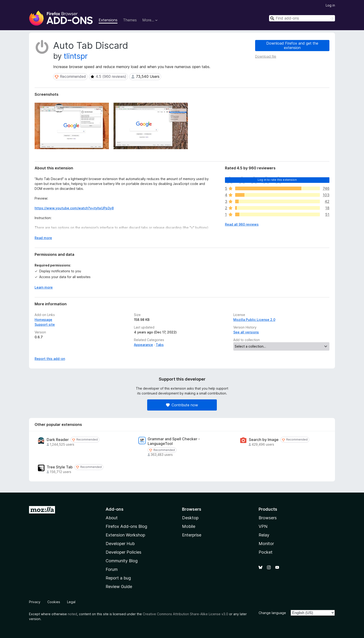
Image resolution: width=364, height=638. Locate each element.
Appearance (143, 345)
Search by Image (264, 440)
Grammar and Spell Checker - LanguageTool (174, 441)
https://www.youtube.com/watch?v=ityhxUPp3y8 (74, 208)
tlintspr (76, 56)
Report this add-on (50, 359)
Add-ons (115, 509)
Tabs (160, 345)
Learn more (44, 287)
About (112, 518)
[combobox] (302, 18)
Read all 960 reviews (242, 224)
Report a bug (118, 578)
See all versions (246, 332)
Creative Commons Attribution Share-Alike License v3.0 (185, 614)
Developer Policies (123, 552)
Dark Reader (58, 440)
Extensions (108, 20)
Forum (112, 569)
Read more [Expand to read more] (43, 238)
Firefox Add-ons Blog (126, 526)
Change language (272, 613)
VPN (263, 526)
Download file (266, 56)
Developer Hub (120, 544)
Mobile (189, 526)
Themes (130, 20)
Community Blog (122, 561)
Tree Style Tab (60, 467)
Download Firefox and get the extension (292, 45)
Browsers (268, 518)
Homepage (43, 320)
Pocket (266, 552)
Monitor (266, 544)
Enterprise (192, 535)
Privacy (35, 602)
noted (72, 614)
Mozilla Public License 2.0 (254, 320)
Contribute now (182, 405)
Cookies (54, 602)
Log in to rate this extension (277, 180)
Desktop (190, 518)
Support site (45, 324)
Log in (330, 5)
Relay (264, 535)
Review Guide (119, 587)
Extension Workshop (125, 535)
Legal (71, 602)
